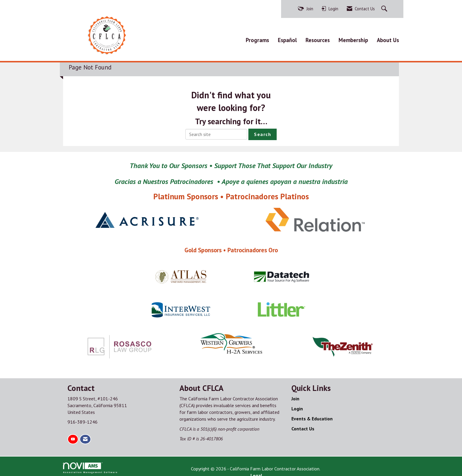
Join (295, 396)
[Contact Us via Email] (85, 437)
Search (263, 132)
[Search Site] (385, 9)
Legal (292, 466)
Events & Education (312, 416)
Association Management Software (90, 465)
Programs (257, 39)
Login (297, 406)
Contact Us (303, 426)
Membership (353, 39)
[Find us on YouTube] (73, 437)
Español (287, 39)
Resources (318, 39)
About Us (388, 39)
